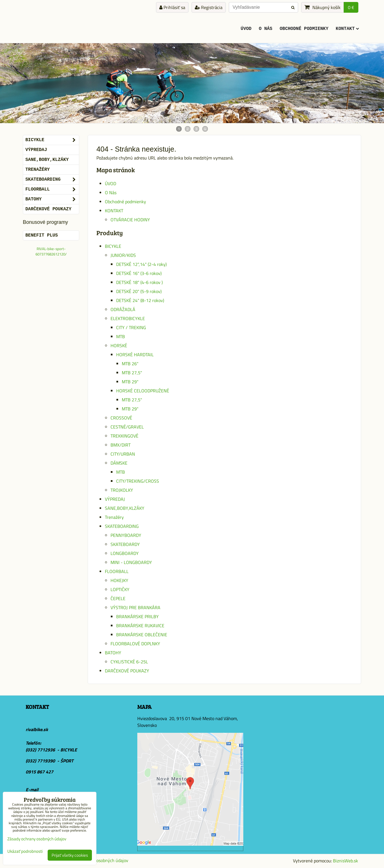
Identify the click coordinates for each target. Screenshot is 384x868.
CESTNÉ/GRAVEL (127, 427)
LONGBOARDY (125, 553)
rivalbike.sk (37, 729)
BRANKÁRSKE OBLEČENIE (142, 635)
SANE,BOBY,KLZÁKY (125, 508)
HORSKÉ (119, 346)
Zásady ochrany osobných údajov (97, 860)
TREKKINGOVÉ (124, 436)
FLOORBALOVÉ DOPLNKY (135, 644)
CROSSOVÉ (121, 418)
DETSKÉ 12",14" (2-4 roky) (141, 264)
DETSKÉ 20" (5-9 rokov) (139, 291)
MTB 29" (130, 382)
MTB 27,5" (132, 373)
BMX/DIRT (121, 445)
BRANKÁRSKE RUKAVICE (140, 626)
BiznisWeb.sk (346, 861)
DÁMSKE (119, 463)
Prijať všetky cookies (70, 855)
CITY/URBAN (123, 454)
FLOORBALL (117, 571)
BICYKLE (113, 246)
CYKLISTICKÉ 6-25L (129, 662)
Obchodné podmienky (304, 29)
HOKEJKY (119, 580)
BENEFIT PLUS (42, 235)
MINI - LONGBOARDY (131, 562)
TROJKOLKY (122, 490)
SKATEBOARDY (125, 544)
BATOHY (113, 653)
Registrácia (209, 7)
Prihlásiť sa (172, 7)
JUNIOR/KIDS (123, 255)
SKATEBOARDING (122, 526)
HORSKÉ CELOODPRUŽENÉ (143, 391)
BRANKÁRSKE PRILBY (137, 616)
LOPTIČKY (120, 589)
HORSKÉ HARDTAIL (135, 355)
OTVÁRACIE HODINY (130, 220)
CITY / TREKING (131, 327)
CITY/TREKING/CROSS (138, 481)
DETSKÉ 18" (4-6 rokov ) (139, 282)
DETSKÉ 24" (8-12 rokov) (140, 300)
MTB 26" (130, 364)
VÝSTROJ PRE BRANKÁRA (135, 607)
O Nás (266, 29)
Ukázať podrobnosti (25, 851)
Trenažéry (114, 517)
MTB (121, 336)
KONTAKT (347, 29)
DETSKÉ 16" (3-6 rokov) (139, 273)
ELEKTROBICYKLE (128, 318)
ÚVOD (246, 29)
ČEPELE (118, 598)
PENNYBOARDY (126, 535)
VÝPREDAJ (115, 499)
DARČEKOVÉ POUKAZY (127, 671)
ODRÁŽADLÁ (123, 309)
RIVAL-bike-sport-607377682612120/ (51, 251)
